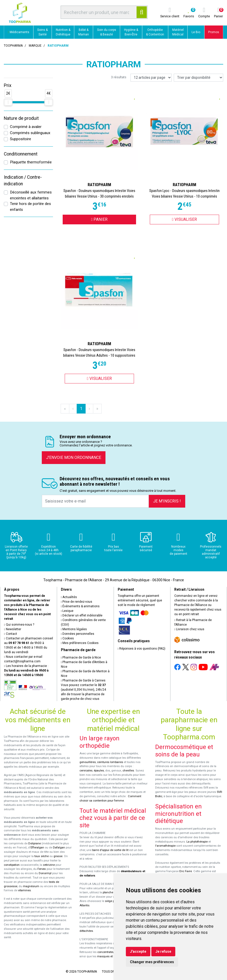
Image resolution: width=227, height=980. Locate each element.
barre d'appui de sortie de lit (110, 850)
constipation (12, 865)
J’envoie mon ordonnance (74, 457)
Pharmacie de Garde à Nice (81, 657)
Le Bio (196, 32)
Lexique (67, 611)
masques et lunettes (110, 956)
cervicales (86, 771)
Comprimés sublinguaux (30, 133)
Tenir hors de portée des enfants (30, 207)
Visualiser (184, 219)
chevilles (128, 771)
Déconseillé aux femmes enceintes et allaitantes (31, 195)
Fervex (42, 869)
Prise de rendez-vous (77, 602)
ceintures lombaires (110, 762)
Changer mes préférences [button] (152, 962)
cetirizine (49, 865)
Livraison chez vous (189, 629)
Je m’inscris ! (167, 501)
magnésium (31, 886)
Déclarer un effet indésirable (82, 615)
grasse (58, 856)
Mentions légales (74, 629)
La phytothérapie (197, 842)
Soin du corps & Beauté (107, 32)
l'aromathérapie (165, 846)
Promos (214, 32)
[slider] (8, 102)
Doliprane (35, 843)
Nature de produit (21, 118)
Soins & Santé (42, 32)
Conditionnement (21, 154)
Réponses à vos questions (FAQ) (142, 649)
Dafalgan (59, 848)
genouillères (88, 762)
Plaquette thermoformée (31, 162)
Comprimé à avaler (26, 127)
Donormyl (45, 873)
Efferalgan (37, 848)
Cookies (68, 638)
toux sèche (42, 856)
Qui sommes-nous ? (19, 625)
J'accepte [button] (138, 951)
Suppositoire (21, 139)
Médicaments (19, 32)
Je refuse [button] (163, 951)
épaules (99, 771)
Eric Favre (186, 871)
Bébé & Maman (84, 32)
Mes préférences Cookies (80, 643)
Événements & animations (80, 606)
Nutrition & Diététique (63, 32)
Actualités (69, 597)
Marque (35, 46)
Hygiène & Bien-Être (131, 32)
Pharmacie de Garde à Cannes (83, 680)
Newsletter (13, 629)
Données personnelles (78, 634)
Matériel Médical (178, 32)
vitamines (24, 890)
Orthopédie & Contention (155, 32)
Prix (8, 85)
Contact (11, 634)
